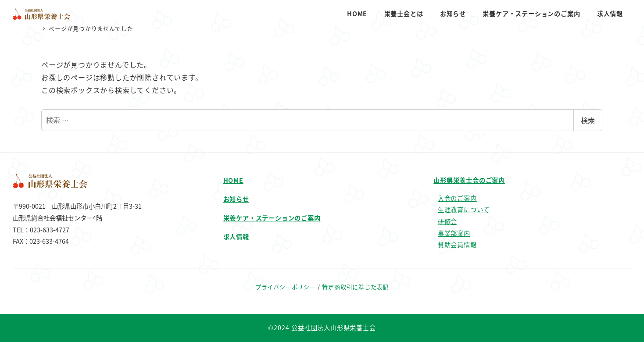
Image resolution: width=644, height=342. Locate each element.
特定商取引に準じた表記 (355, 287)
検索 (588, 120)
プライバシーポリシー (286, 287)
